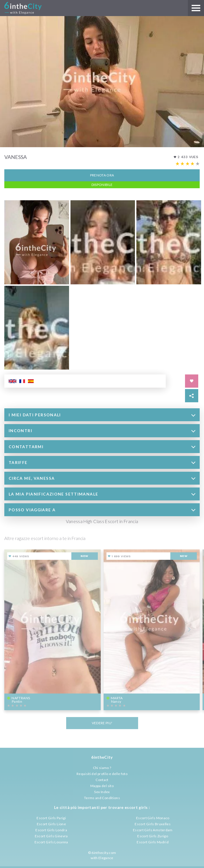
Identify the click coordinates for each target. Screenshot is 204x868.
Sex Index (102, 792)
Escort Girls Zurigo (153, 836)
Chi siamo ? (102, 768)
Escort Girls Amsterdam (153, 830)
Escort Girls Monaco (153, 818)
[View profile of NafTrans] (53, 629)
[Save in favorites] (192, 380)
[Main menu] (196, 8)
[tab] (102, 414)
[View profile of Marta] (152, 629)
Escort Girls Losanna (51, 842)
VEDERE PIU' (102, 722)
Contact (102, 780)
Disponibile (102, 184)
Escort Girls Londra (51, 830)
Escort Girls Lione (51, 824)
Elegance (106, 858)
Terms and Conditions (102, 798)
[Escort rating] (188, 163)
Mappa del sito (102, 786)
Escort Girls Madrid (153, 842)
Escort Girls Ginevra (51, 836)
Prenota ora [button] (102, 175)
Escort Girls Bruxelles (153, 824)
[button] (102, 414)
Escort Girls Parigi (51, 818)
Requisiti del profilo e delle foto (102, 774)
